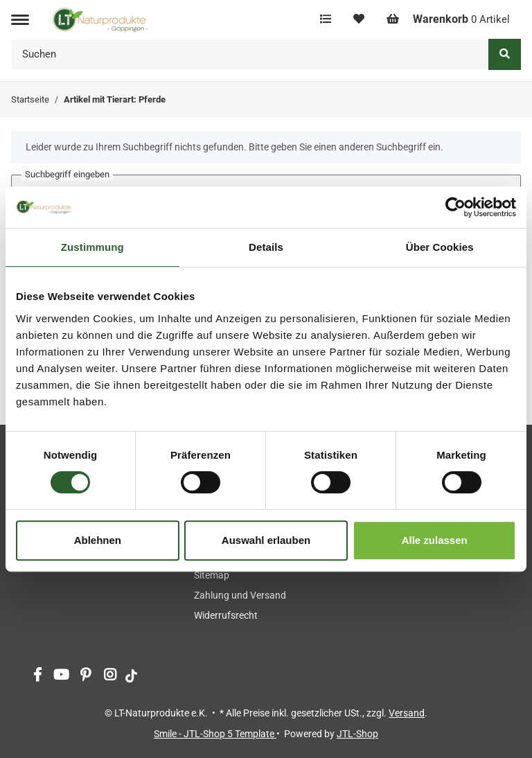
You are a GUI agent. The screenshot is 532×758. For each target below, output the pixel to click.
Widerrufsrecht (226, 615)
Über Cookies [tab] (440, 247)
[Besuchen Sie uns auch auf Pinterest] (86, 676)
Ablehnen (98, 540)
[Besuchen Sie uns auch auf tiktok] (131, 676)
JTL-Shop (357, 734)
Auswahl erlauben (266, 540)
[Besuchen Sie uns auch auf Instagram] (110, 676)
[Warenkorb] (448, 19)
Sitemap (212, 575)
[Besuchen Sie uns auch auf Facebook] (37, 676)
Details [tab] (266, 247)
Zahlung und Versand (240, 595)
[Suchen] (250, 54)
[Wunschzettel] (359, 19)
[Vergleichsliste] (326, 19)
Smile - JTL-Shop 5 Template (215, 734)
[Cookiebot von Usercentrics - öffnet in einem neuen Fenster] (455, 207)
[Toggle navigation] (20, 20)
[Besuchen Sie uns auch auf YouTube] (61, 676)
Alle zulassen (435, 540)
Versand (407, 713)
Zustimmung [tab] (92, 247)
